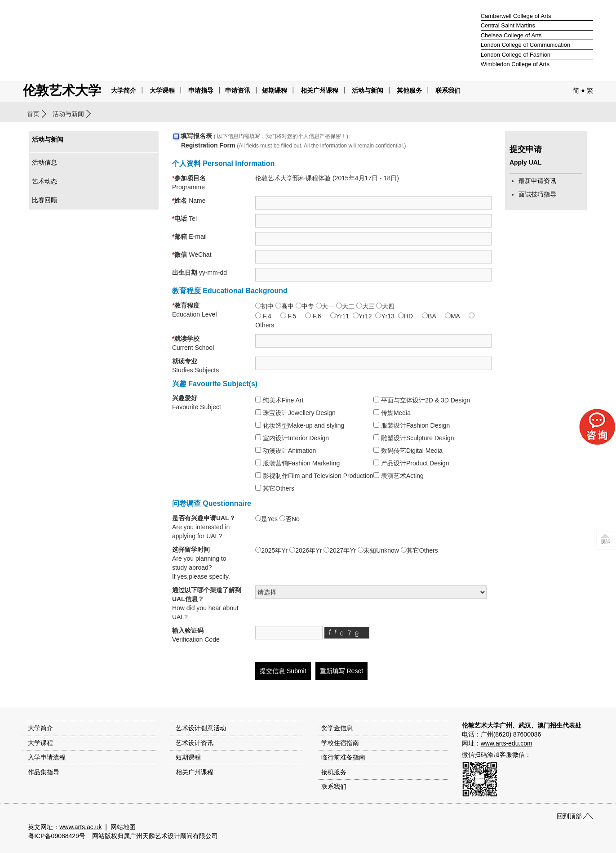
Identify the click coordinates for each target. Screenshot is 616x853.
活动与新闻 (68, 114)
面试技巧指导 (537, 194)
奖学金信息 (337, 728)
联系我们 (448, 90)
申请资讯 (238, 90)
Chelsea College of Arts (511, 35)
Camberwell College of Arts (516, 16)
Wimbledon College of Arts (515, 64)
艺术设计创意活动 (201, 728)
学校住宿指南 (340, 743)
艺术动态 (44, 181)
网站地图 (123, 827)
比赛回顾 (44, 200)
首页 (33, 114)
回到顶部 (569, 816)
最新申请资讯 (537, 181)
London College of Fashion (516, 55)
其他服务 (409, 90)
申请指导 (201, 90)
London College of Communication (525, 45)
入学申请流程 (47, 757)
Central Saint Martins (508, 25)
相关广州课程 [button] (319, 90)
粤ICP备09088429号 (57, 836)
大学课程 (162, 90)
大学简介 (124, 90)
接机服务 (334, 772)
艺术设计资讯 (195, 743)
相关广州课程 (195, 772)
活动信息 (44, 162)
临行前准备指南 (343, 757)
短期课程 (275, 90)
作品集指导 (44, 772)
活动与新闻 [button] (368, 90)
